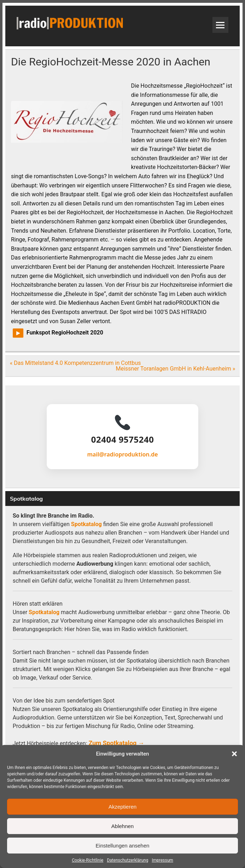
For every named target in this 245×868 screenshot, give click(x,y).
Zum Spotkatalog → (116, 743)
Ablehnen (122, 826)
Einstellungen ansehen (122, 846)
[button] (234, 754)
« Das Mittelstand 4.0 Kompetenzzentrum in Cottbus (75, 363)
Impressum (163, 860)
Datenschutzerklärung (128, 860)
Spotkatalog (87, 524)
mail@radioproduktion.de (122, 454)
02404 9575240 (122, 439)
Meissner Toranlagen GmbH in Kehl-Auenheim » (175, 369)
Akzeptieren (122, 807)
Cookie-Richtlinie (88, 860)
